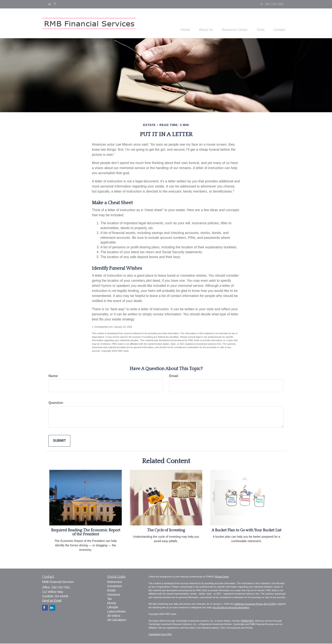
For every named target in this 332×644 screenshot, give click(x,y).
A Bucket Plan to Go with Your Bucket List (246, 531)
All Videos (114, 616)
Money (112, 604)
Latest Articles (117, 612)
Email (174, 376)
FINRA (244, 621)
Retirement (115, 582)
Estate (112, 591)
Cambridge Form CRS (160, 635)
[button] (201, 23)
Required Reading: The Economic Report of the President (86, 533)
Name (53, 376)
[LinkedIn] (50, 4)
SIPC (251, 621)
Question (56, 403)
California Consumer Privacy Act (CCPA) (255, 604)
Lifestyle (113, 608)
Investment (115, 587)
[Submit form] (59, 441)
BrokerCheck (222, 577)
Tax (110, 599)
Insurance (114, 595)
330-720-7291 (272, 4)
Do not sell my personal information (231, 608)
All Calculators (117, 621)
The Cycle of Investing (166, 531)
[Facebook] (55, 4)
